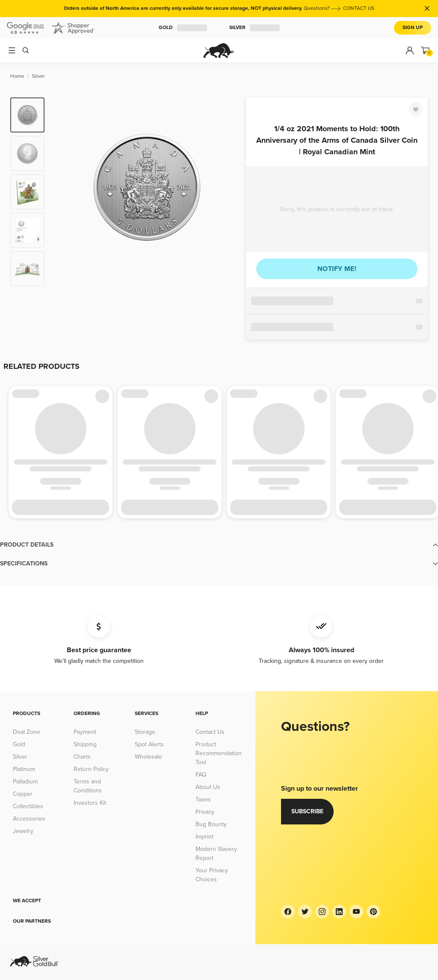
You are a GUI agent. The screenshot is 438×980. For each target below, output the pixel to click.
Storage (145, 732)
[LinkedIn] (339, 912)
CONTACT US (359, 8)
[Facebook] (288, 912)
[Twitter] (305, 912)
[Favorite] (416, 109)
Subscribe (307, 811)
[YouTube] (356, 912)
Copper (23, 794)
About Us (208, 787)
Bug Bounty (211, 824)
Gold (183, 28)
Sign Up (413, 28)
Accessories (29, 819)
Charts (82, 757)
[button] (219, 545)
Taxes (203, 799)
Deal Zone (27, 732)
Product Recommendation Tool (219, 753)
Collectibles (28, 806)
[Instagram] (322, 912)
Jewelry (23, 831)
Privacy (205, 812)
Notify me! (337, 269)
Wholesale (148, 757)
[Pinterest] (373, 912)
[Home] (17, 76)
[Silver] (38, 76)
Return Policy (91, 769)
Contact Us (210, 732)
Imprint (204, 837)
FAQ (201, 775)
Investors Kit (90, 803)
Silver (255, 28)
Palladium (25, 781)
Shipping (85, 744)
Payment (85, 732)
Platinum (24, 769)
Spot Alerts (149, 744)
